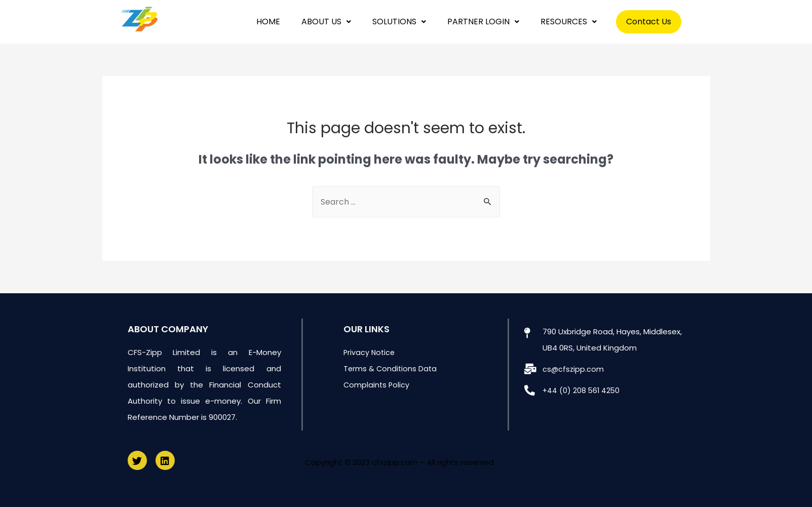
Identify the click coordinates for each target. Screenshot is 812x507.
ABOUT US (326, 22)
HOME (268, 22)
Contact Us (649, 22)
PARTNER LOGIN (483, 22)
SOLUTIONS (399, 22)
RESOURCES (569, 22)
